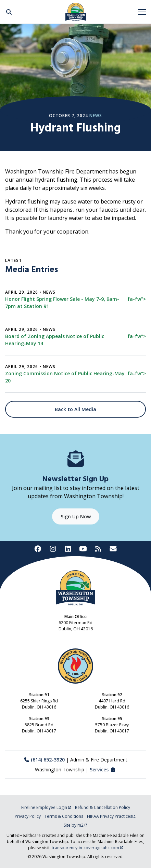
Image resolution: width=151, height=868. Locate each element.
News (96, 116)
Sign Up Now (76, 516)
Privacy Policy (28, 816)
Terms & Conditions (64, 816)
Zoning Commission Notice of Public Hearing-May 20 (75, 377)
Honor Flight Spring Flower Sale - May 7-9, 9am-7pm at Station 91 (75, 302)
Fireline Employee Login (46, 807)
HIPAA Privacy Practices (111, 816)
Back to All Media (75, 409)
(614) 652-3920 (44, 760)
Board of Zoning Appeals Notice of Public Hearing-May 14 (75, 340)
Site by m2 (76, 825)
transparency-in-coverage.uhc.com (87, 848)
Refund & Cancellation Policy (103, 807)
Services (103, 769)
